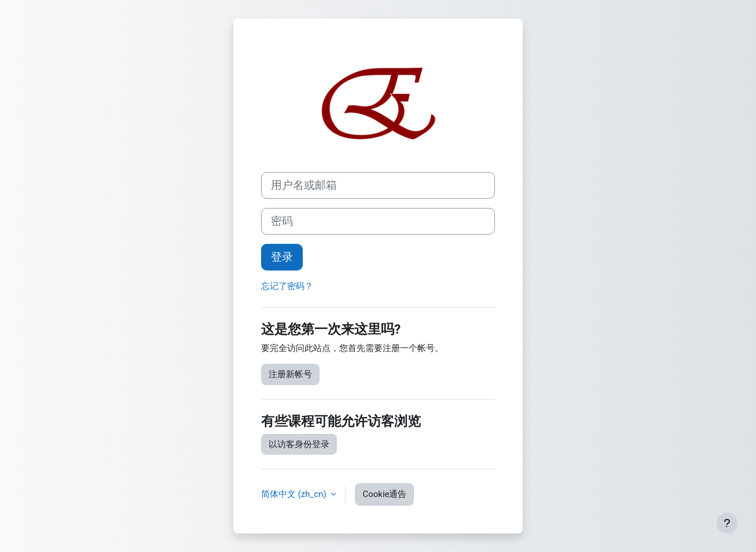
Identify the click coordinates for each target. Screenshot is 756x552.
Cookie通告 (384, 494)
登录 (282, 257)
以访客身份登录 (299, 444)
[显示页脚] (727, 523)
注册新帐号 (290, 374)
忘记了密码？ (287, 286)
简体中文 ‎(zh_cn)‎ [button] (295, 494)
